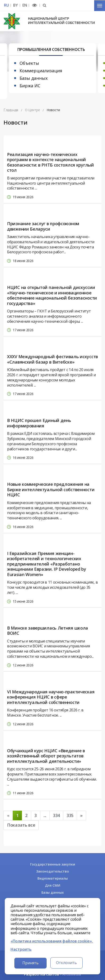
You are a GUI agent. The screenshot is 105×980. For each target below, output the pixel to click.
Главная (11, 110)
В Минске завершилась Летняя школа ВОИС (48, 631)
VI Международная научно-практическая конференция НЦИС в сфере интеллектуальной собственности (51, 697)
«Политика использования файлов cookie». (52, 941)
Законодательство (53, 871)
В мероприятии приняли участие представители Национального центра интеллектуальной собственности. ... (51, 183)
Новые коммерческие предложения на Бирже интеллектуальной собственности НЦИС (51, 490)
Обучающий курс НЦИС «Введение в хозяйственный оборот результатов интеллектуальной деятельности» (46, 756)
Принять (30, 963)
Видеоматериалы (53, 878)
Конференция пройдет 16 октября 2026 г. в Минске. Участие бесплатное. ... (45, 713)
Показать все (21, 825)
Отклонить (66, 963)
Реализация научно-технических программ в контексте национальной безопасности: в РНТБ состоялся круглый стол (50, 162)
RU (6, 5)
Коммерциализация (41, 71)
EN (25, 5)
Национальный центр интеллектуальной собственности (61, 21)
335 (70, 815)
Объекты (29, 63)
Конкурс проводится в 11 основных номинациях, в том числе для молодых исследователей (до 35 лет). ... (52, 587)
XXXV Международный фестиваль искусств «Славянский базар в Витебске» (52, 359)
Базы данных (34, 78)
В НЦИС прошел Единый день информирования (39, 423)
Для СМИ (53, 885)
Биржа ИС (30, 86)
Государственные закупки (53, 864)
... (45, 815)
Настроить (21, 949)
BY (15, 5)
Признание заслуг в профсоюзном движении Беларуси (43, 226)
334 (56, 815)
